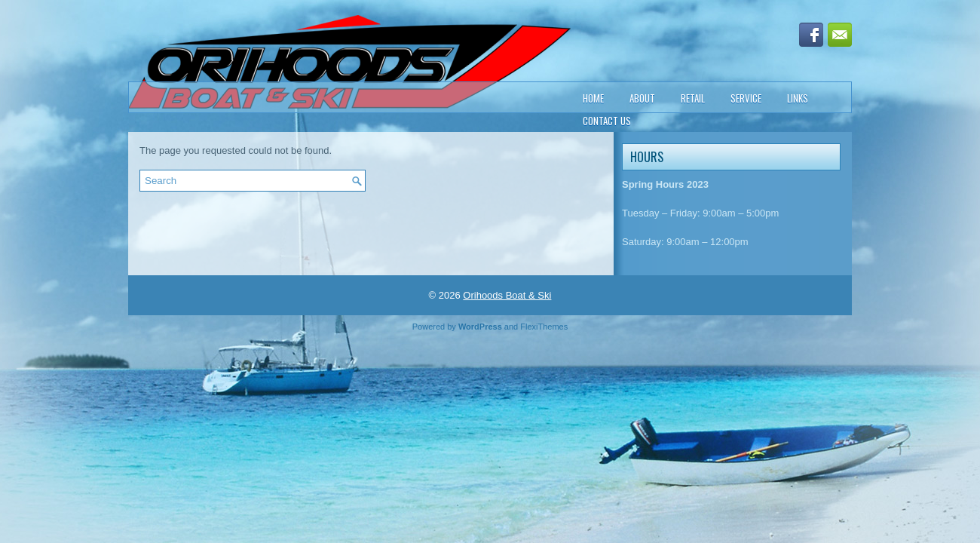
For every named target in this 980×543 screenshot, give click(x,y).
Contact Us (607, 121)
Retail (693, 98)
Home (593, 98)
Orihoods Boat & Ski (507, 295)
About (642, 98)
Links (798, 98)
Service (746, 98)
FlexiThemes (544, 327)
